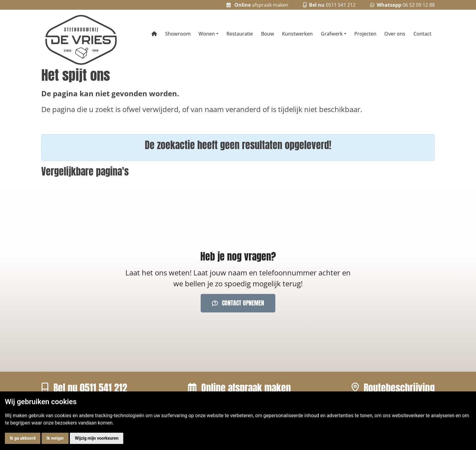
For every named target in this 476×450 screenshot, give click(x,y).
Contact (422, 34)
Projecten (365, 34)
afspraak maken (257, 5)
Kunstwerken (297, 34)
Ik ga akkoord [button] (23, 438)
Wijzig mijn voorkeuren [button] (97, 438)
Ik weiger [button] (55, 438)
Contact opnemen (238, 303)
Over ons (395, 34)
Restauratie (240, 34)
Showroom (178, 34)
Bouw (268, 34)
